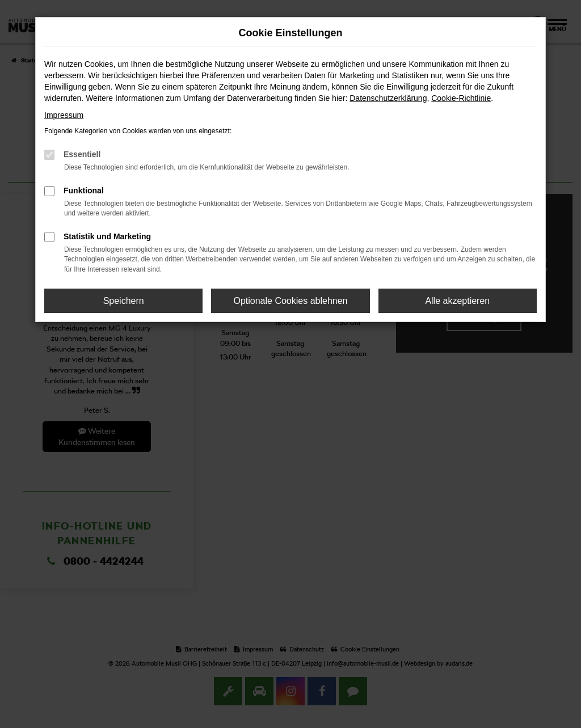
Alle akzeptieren (457, 301)
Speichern (124, 301)
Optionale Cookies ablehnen (290, 301)
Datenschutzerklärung (388, 98)
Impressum (64, 115)
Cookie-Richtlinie (461, 98)
